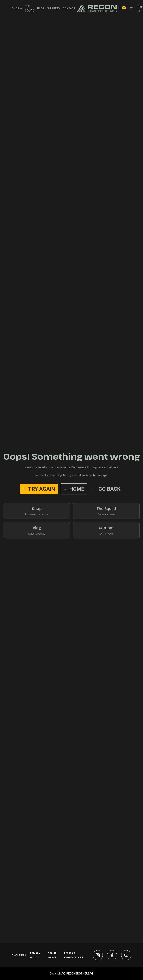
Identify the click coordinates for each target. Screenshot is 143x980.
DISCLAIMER (19, 955)
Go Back (107, 489)
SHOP (17, 8)
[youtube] (126, 955)
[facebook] (112, 955)
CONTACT (69, 8)
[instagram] (98, 955)
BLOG (41, 8)
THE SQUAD (30, 8)
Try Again (39, 489)
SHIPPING (53, 8)
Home (74, 489)
